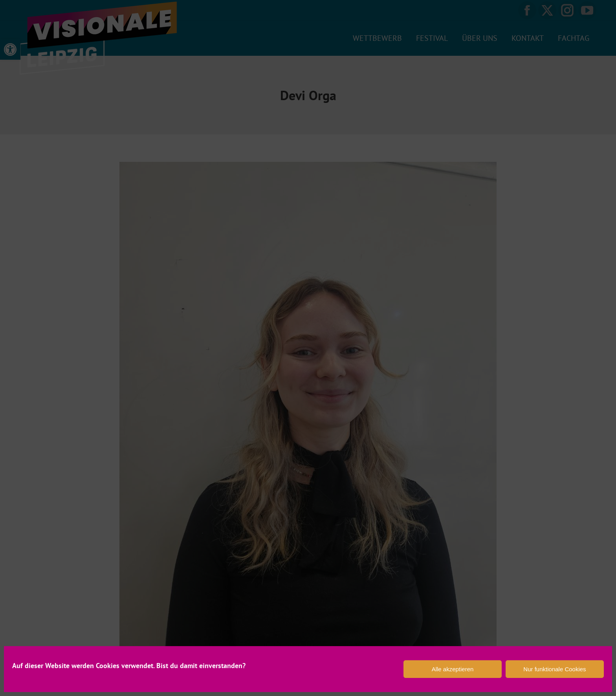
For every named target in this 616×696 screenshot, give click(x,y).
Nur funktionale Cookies (555, 669)
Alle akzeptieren (453, 669)
